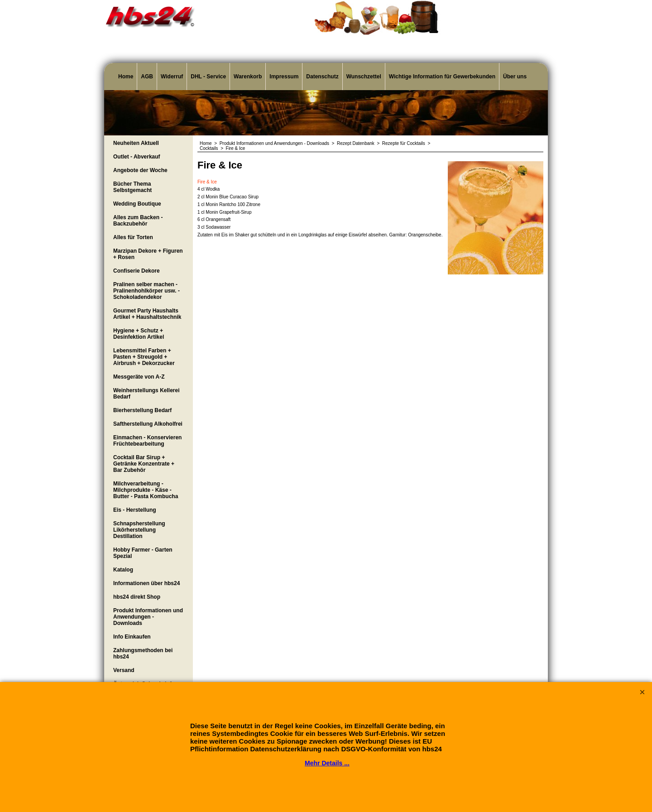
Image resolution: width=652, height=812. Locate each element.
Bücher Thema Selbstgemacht (132, 187)
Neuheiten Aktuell (136, 143)
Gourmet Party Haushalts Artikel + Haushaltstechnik (147, 314)
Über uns (515, 77)
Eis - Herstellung (135, 510)
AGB (147, 77)
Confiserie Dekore (137, 271)
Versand (124, 670)
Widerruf (172, 77)
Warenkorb (248, 77)
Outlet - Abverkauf (137, 157)
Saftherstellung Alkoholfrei (148, 424)
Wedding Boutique (137, 204)
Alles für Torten (133, 237)
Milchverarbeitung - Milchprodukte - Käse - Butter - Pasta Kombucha (146, 490)
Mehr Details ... (327, 763)
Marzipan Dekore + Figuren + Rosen (148, 254)
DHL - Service (208, 77)
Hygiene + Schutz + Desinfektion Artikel (139, 334)
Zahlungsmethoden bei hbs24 (143, 653)
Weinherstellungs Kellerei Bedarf (146, 394)
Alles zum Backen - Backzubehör (138, 221)
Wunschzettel (364, 77)
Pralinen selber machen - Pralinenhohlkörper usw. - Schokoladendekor (146, 291)
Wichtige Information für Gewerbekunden (442, 77)
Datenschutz (322, 77)
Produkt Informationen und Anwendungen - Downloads (148, 617)
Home (126, 77)
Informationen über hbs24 (146, 583)
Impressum (284, 77)
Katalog (123, 570)
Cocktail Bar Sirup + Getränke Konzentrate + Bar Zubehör (144, 464)
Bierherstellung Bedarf (142, 410)
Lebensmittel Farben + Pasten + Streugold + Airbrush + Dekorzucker (144, 357)
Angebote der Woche (140, 170)
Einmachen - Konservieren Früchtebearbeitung (147, 441)
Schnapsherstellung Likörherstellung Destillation (139, 530)
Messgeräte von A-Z (139, 377)
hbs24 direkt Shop (137, 597)
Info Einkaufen (132, 637)
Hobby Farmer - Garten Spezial (143, 553)
